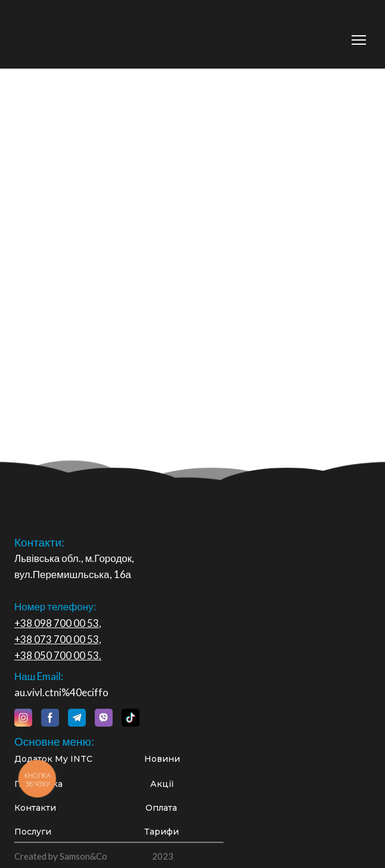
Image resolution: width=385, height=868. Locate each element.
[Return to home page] (87, 34)
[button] (23, 718)
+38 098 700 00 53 (57, 623)
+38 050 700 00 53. (58, 655)
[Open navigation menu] (359, 40)
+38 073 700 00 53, (58, 639)
